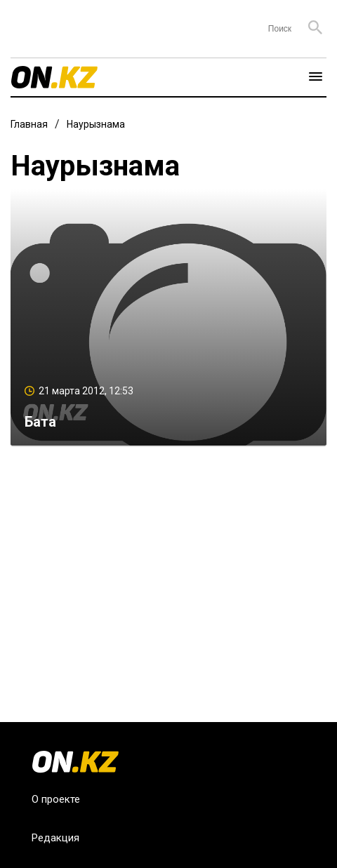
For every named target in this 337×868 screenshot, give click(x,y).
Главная (29, 124)
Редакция (55, 838)
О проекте (56, 799)
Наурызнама (96, 124)
